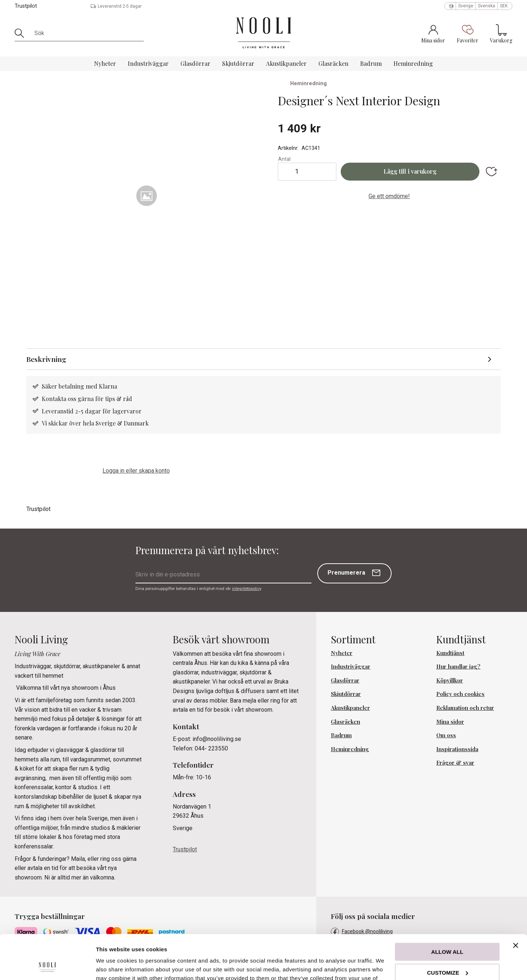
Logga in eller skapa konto (136, 471)
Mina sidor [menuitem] (450, 722)
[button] (468, 34)
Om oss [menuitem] (446, 735)
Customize (448, 931)
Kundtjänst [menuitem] (450, 653)
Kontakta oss (60, 399)
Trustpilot (26, 6)
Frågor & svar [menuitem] (455, 763)
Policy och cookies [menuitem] (460, 694)
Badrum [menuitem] (371, 63)
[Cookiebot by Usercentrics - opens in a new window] (47, 966)
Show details (113, 966)
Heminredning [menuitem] (413, 63)
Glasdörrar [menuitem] (195, 63)
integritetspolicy (246, 589)
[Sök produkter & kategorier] (87, 33)
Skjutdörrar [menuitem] (238, 63)
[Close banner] (516, 904)
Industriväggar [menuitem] (148, 63)
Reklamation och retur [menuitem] (465, 708)
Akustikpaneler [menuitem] (286, 63)
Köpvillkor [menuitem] (450, 680)
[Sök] (22, 33)
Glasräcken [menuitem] (333, 63)
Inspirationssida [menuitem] (457, 749)
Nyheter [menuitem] (105, 63)
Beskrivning (46, 359)
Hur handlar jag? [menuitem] (458, 666)
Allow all (447, 910)
